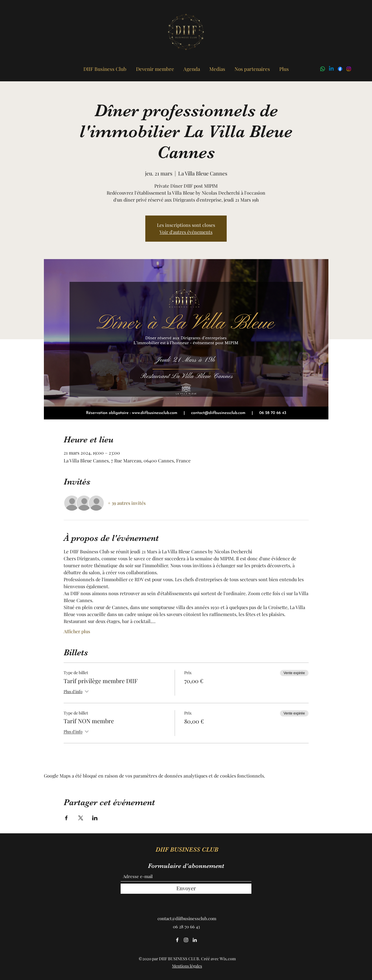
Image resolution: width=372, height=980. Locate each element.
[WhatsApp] (323, 69)
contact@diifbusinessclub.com (187, 918)
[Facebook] (340, 69)
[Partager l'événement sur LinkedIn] (95, 818)
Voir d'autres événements (186, 232)
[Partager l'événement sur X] (81, 818)
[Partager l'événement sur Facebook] (66, 818)
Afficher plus (77, 631)
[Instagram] (349, 69)
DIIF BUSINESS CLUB (187, 849)
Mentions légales (187, 966)
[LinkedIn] (331, 69)
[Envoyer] (186, 889)
